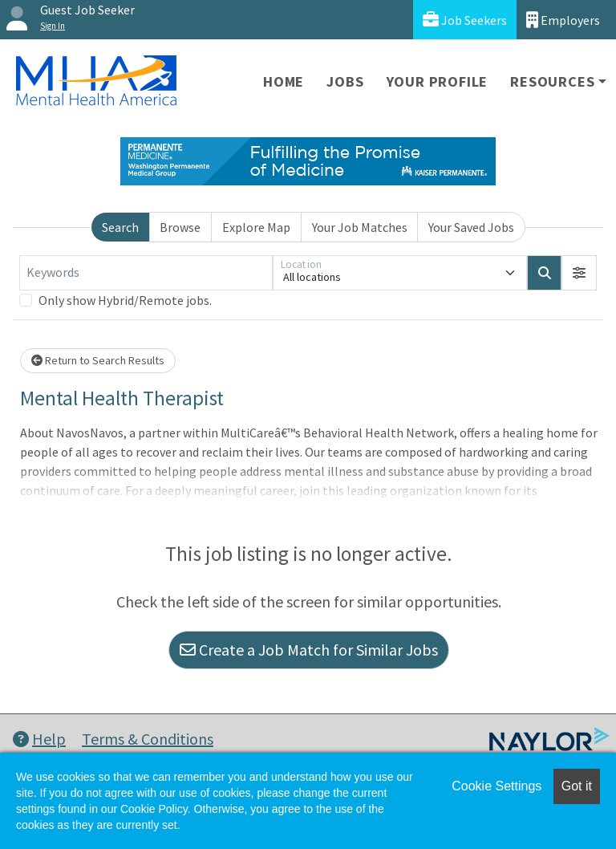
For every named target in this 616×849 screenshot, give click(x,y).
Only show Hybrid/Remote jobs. (125, 300)
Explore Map (256, 227)
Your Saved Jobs (471, 227)
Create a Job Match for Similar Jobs (309, 650)
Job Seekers (465, 20)
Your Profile (438, 81)
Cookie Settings (496, 786)
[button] (579, 273)
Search (120, 227)
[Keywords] (146, 273)
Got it (577, 786)
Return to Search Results (98, 360)
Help (39, 739)
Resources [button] (552, 81)
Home (284, 81)
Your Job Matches (360, 227)
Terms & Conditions (148, 739)
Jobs (345, 81)
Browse (180, 227)
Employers (563, 20)
